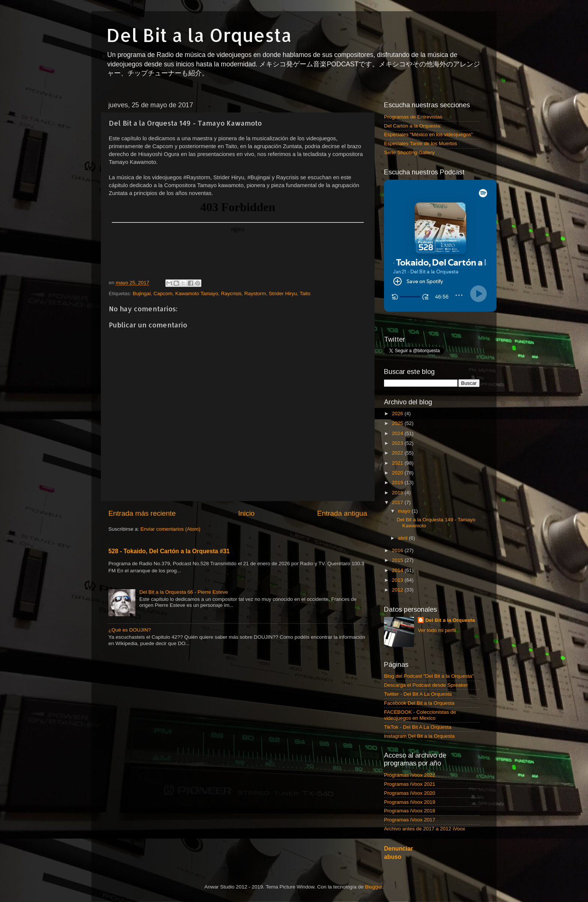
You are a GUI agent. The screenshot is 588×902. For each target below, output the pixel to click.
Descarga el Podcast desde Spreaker (426, 685)
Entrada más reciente (142, 513)
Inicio (246, 513)
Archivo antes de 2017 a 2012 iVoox (424, 829)
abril (403, 538)
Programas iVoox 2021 (410, 784)
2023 (398, 443)
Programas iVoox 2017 (410, 820)
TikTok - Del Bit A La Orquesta (418, 727)
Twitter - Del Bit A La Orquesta (418, 694)
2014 (398, 570)
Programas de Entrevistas (413, 117)
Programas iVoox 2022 (410, 775)
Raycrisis (231, 293)
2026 (398, 413)
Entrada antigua (342, 513)
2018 (398, 493)
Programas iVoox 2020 (410, 793)
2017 (398, 502)
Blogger (373, 887)
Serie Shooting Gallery (409, 152)
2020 (398, 473)
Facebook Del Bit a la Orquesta (419, 703)
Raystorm (255, 293)
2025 (398, 423)
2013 (398, 580)
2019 (398, 483)
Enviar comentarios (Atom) (171, 529)
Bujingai (142, 293)
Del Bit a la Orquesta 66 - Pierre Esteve (183, 592)
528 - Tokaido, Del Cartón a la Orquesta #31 (169, 551)
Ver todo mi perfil (437, 630)
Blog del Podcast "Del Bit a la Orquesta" (429, 676)
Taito (305, 293)
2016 (398, 550)
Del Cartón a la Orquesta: (413, 126)
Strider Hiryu (283, 293)
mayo (405, 511)
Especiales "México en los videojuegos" (428, 134)
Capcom (163, 293)
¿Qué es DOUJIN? (130, 630)
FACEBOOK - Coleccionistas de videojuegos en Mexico (420, 715)
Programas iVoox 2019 (410, 802)
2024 (398, 433)
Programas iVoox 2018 (410, 811)
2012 (398, 590)
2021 (398, 463)
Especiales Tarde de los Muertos (421, 143)
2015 (398, 560)
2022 (398, 453)
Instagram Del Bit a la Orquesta (419, 736)
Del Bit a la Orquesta (199, 35)
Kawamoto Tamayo (197, 293)
